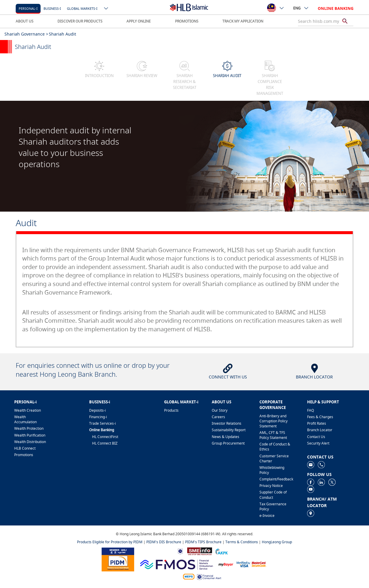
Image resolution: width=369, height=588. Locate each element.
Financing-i (98, 417)
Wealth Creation (28, 410)
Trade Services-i (102, 423)
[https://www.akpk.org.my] (222, 551)
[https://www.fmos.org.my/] (177, 564)
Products (171, 410)
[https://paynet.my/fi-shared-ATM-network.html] (189, 576)
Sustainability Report (229, 430)
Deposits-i (97, 410)
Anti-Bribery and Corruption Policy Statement (273, 421)
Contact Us (316, 437)
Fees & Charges (320, 417)
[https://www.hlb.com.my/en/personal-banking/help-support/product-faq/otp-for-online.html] (251, 564)
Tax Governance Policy (273, 506)
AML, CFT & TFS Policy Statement (273, 435)
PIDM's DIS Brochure (164, 542)
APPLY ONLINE (139, 21)
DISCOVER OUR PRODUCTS (80, 21)
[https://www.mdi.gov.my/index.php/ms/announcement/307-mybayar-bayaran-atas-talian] (226, 564)
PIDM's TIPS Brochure (203, 542)
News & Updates (226, 437)
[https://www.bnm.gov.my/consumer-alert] (209, 577)
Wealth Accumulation (25, 419)
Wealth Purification (30, 435)
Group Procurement (228, 443)
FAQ (311, 410)
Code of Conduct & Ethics (275, 447)
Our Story (220, 410)
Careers (218, 417)
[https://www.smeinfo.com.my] (200, 551)
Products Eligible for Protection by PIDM (110, 542)
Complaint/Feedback (276, 479)
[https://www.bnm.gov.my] (180, 551)
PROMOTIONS (187, 21)
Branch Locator (320, 430)
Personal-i (28, 8)
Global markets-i (82, 8)
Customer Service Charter (274, 458)
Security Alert (318, 443)
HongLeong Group (277, 542)
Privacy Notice (271, 486)
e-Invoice (267, 516)
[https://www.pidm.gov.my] (118, 559)
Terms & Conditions (242, 542)
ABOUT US (25, 21)
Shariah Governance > (26, 34)
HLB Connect (25, 448)
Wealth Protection (29, 428)
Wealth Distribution (30, 442)
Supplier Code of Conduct (273, 495)
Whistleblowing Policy (272, 470)
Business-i (52, 8)
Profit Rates (317, 423)
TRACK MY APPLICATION (243, 21)
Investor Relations (227, 423)
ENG (301, 8)
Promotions (24, 455)
